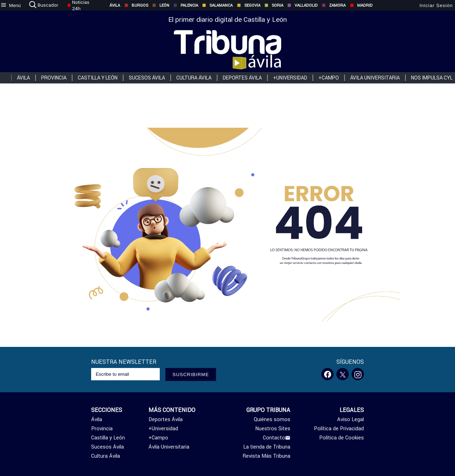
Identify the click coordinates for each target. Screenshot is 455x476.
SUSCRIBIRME (191, 375)
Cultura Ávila (194, 78)
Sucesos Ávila (147, 78)
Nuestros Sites (273, 429)
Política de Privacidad (339, 429)
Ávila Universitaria (375, 78)
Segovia (249, 5)
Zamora (334, 5)
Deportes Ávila (242, 78)
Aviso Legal (350, 419)
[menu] (11, 5)
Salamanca (217, 5)
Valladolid (302, 5)
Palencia (186, 5)
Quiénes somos (272, 419)
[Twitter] (343, 374)
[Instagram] (358, 374)
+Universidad (290, 78)
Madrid (361, 5)
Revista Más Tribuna (267, 456)
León (161, 5)
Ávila (111, 5)
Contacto (277, 438)
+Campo (329, 78)
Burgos (136, 5)
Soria (274, 5)
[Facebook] (327, 374)
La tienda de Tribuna (267, 447)
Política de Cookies (342, 438)
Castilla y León (98, 78)
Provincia (54, 78)
